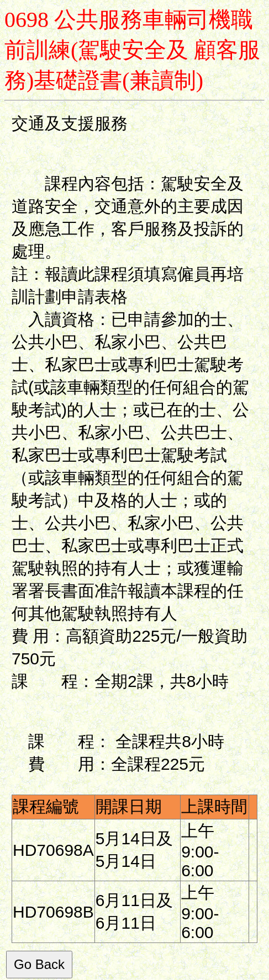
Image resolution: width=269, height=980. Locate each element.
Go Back (39, 964)
